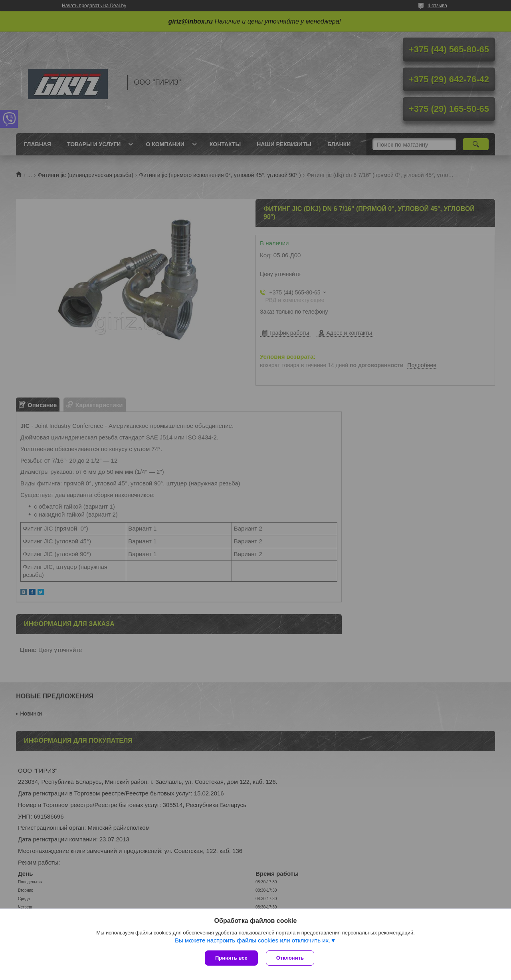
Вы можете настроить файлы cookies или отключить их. (253, 940)
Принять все (231, 958)
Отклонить (290, 958)
